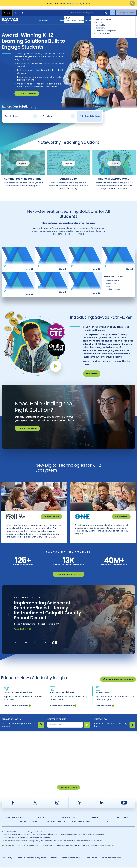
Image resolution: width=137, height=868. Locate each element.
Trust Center (122, 819)
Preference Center (69, 819)
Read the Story (23, 630)
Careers (42, 819)
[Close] (132, 3)
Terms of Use (92, 859)
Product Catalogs (28, 823)
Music (108, 283)
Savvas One (111, 280)
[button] (16, 644)
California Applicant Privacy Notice (31, 859)
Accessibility (7, 859)
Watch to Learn (27, 90)
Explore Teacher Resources (118, 680)
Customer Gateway (15, 819)
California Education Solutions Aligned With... (99, 847)
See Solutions (90, 113)
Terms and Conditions (111, 859)
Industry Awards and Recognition (29, 847)
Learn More (92, 371)
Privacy (54, 859)
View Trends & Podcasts (18, 707)
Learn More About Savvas (69, 575)
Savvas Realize (51, 514)
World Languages (113, 286)
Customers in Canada (82, 823)
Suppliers (95, 819)
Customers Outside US (55, 823)
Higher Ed (19, 10)
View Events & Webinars (63, 707)
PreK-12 (7, 10)
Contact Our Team (27, 425)
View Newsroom (105, 707)
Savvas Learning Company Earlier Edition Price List (62, 847)
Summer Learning (74, 3)
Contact (126, 17)
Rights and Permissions (72, 859)
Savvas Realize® (112, 277)
